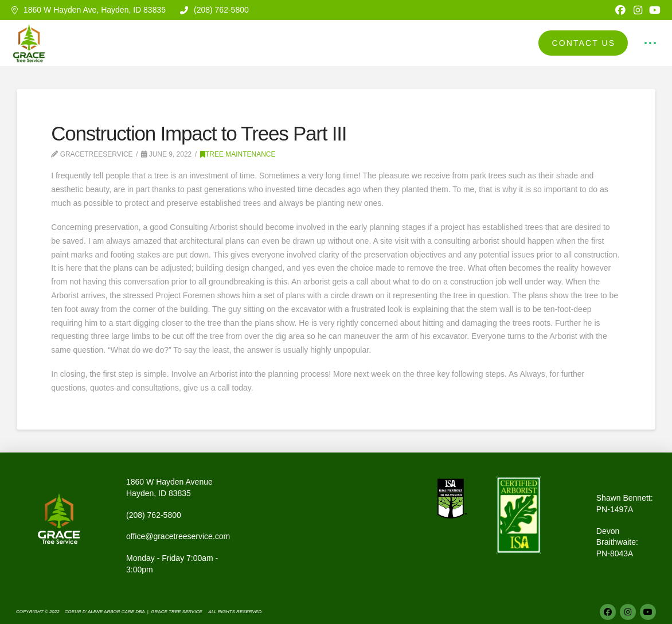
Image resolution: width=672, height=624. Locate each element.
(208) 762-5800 (154, 515)
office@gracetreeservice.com (178, 536)
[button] (650, 43)
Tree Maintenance (238, 154)
